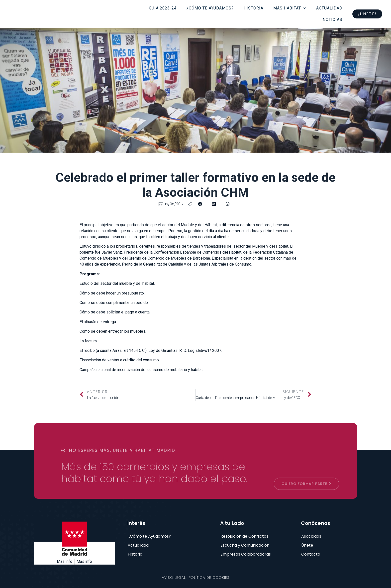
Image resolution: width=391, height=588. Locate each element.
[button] (200, 204)
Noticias (333, 20)
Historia (253, 8)
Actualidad (329, 8)
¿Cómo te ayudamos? (210, 8)
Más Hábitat (290, 8)
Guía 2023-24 (163, 8)
